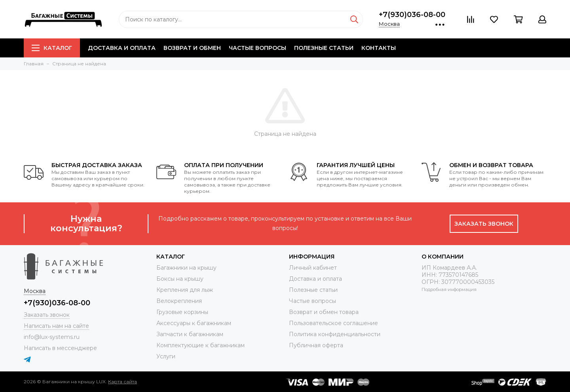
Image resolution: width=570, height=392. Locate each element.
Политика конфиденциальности (335, 334)
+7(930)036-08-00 (412, 15)
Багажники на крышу (186, 268)
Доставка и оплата (122, 48)
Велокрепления (179, 301)
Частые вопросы (257, 48)
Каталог (52, 48)
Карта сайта (123, 382)
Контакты (379, 48)
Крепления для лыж (185, 290)
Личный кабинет (313, 268)
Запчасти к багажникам (190, 334)
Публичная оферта (316, 345)
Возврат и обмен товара (324, 312)
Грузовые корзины (182, 312)
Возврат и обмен (192, 48)
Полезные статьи (324, 48)
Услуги (166, 356)
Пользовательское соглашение (333, 323)
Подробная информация (449, 289)
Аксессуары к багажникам (194, 323)
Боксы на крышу (180, 279)
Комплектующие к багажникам (200, 345)
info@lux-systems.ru (52, 337)
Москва (389, 24)
